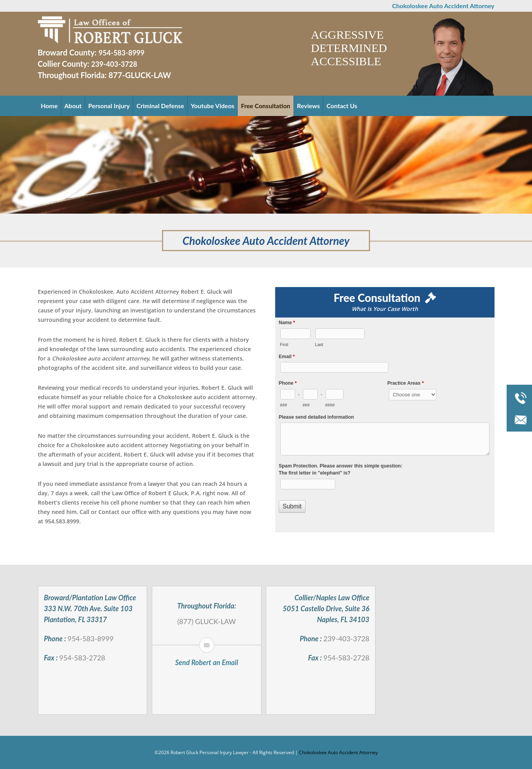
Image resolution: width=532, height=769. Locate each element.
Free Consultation (265, 106)
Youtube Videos (213, 106)
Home (49, 106)
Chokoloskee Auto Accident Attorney (338, 752)
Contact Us (342, 106)
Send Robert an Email (207, 662)
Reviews (309, 106)
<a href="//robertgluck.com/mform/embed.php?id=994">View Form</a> (385, 424)
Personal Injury (109, 106)
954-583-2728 (82, 658)
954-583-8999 (121, 53)
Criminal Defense (160, 106)
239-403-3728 (114, 64)
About (73, 106)
